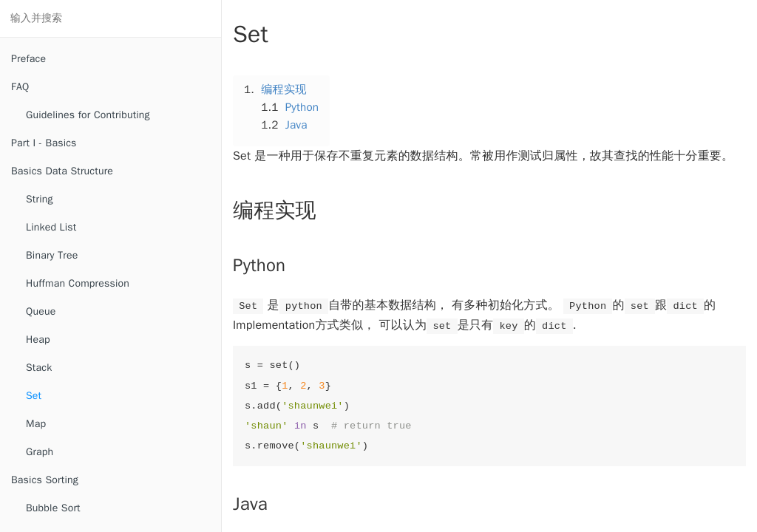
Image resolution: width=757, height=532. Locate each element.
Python (302, 107)
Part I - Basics (44, 143)
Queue (41, 311)
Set (34, 396)
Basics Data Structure (62, 171)
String (40, 199)
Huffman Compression (78, 283)
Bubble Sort (53, 508)
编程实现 (284, 89)
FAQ (20, 87)
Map (36, 424)
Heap (38, 340)
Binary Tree (52, 255)
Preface (28, 59)
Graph (40, 452)
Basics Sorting (45, 480)
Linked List (51, 227)
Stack (39, 368)
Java (296, 125)
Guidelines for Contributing (88, 115)
